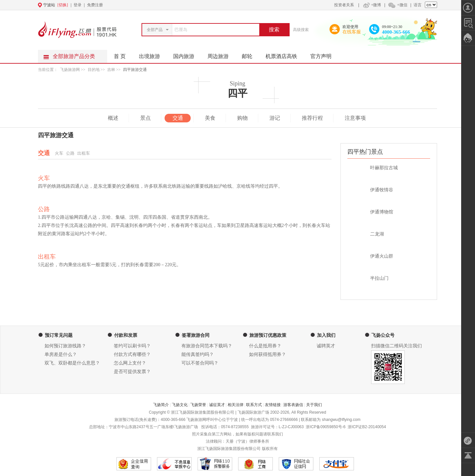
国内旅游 (187, 54)
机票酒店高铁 (285, 54)
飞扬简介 (161, 405)
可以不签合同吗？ (200, 363)
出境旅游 (153, 54)
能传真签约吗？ (198, 354)
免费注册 (95, 5)
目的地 (94, 70)
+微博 (371, 5)
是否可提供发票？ (132, 372)
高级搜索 (301, 30)
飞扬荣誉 (198, 405)
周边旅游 (221, 54)
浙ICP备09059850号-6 (326, 427)
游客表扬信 (293, 405)
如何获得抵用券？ (268, 354)
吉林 (111, 70)
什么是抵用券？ (265, 346)
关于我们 (314, 405)
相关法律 (236, 405)
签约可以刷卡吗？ (132, 346)
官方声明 (324, 54)
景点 (145, 118)
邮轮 (250, 54)
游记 (275, 118)
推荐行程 (312, 118)
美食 (210, 118)
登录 (78, 5)
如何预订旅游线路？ (65, 346)
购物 (242, 118)
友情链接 (273, 405)
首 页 (120, 56)
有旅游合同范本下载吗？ (207, 346)
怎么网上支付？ (130, 363)
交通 (178, 118)
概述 (113, 118)
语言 (418, 5)
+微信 (397, 5)
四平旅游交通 (135, 70)
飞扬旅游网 (70, 70)
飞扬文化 (180, 405)
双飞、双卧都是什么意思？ (72, 363)
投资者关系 (344, 5)
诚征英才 (217, 405)
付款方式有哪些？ (132, 354)
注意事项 (355, 118)
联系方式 (254, 405)
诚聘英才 (326, 346)
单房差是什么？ (61, 354)
